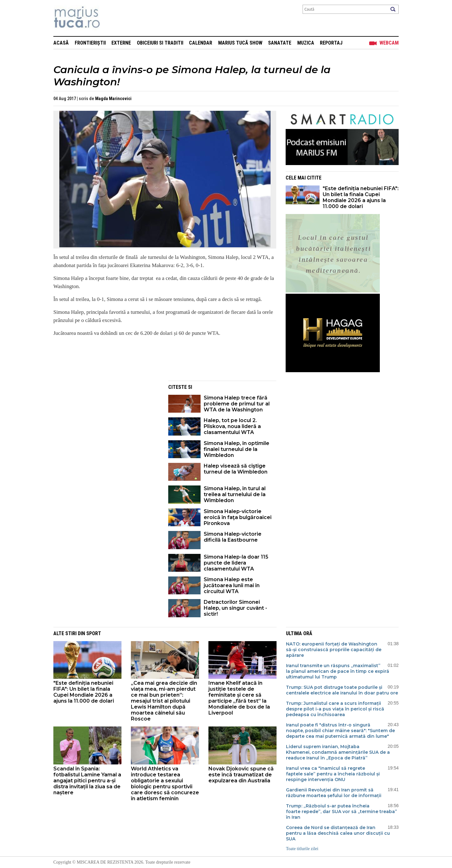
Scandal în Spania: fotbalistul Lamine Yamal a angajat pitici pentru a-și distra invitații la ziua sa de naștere (87, 781)
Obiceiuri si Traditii (160, 43)
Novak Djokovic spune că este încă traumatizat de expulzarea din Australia (241, 775)
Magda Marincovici (113, 99)
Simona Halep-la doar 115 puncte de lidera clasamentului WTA (236, 563)
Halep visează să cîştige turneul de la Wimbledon (236, 469)
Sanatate (280, 43)
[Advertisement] (106, 425)
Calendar (201, 43)
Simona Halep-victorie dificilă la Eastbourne (233, 537)
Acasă (61, 43)
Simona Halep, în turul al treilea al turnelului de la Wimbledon (235, 494)
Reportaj (331, 43)
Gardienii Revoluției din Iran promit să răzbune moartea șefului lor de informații (334, 793)
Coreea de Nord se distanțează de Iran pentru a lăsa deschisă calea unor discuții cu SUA (338, 833)
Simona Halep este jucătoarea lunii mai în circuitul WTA (232, 585)
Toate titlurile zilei (302, 849)
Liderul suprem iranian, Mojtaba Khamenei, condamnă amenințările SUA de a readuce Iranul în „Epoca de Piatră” (338, 752)
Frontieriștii (90, 43)
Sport (94, 633)
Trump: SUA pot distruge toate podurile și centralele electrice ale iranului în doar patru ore (342, 690)
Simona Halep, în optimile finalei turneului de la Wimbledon (237, 449)
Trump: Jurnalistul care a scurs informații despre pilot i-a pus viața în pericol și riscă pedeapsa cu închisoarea (335, 709)
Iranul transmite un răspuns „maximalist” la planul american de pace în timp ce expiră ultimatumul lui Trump (338, 671)
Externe (121, 43)
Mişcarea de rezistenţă (111, 18)
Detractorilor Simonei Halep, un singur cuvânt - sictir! (235, 608)
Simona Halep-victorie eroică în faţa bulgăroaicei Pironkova (238, 517)
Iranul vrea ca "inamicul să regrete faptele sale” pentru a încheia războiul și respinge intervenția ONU (333, 774)
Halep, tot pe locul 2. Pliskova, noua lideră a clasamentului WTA (232, 426)
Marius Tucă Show (240, 43)
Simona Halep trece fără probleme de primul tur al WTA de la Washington (237, 404)
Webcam (389, 43)
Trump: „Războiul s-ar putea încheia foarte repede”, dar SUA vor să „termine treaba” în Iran (342, 812)
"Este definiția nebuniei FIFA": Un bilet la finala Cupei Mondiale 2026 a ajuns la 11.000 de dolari (361, 197)
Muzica (306, 43)
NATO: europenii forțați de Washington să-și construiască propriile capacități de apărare (334, 650)
